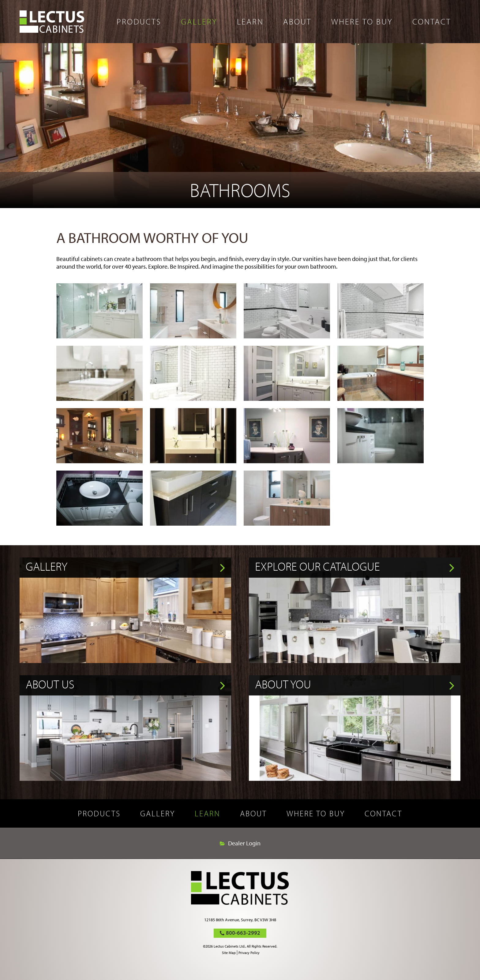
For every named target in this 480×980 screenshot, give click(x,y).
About (297, 21)
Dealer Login (244, 843)
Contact (432, 21)
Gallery (199, 21)
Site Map (229, 953)
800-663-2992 (243, 933)
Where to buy (362, 21)
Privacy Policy (249, 953)
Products (139, 21)
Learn (250, 21)
